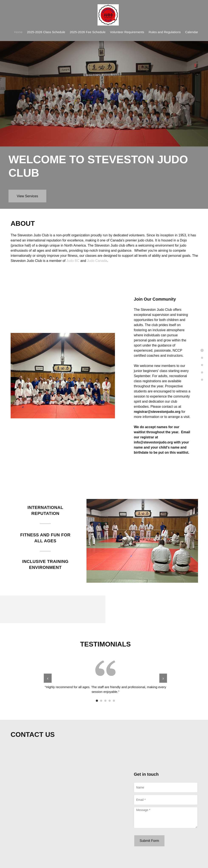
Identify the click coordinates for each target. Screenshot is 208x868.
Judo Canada (97, 261)
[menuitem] (18, 32)
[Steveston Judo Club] (108, 15)
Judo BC (73, 261)
